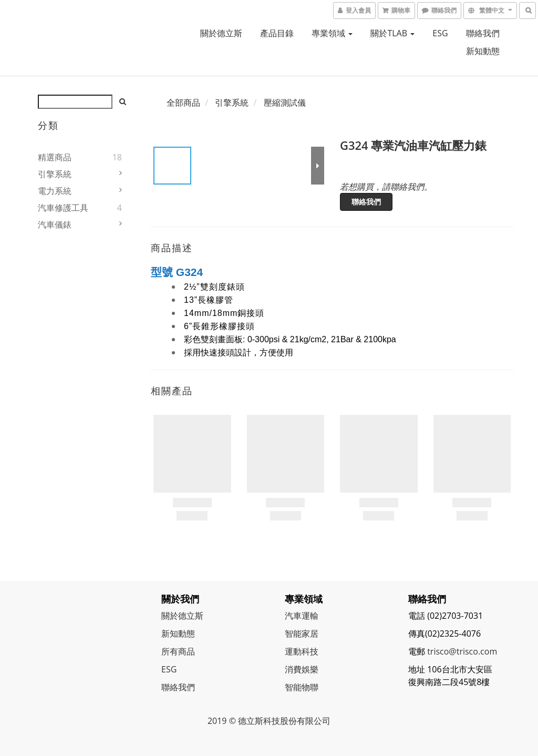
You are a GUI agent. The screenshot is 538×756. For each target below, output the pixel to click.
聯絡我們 (483, 33)
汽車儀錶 (55, 224)
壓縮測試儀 (285, 103)
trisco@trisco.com (462, 651)
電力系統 (55, 191)
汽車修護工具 (63, 208)
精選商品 (55, 157)
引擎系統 (55, 174)
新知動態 (483, 51)
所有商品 (178, 651)
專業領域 (332, 33)
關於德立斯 (221, 33)
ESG (440, 33)
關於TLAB (392, 33)
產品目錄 (277, 33)
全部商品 (183, 103)
